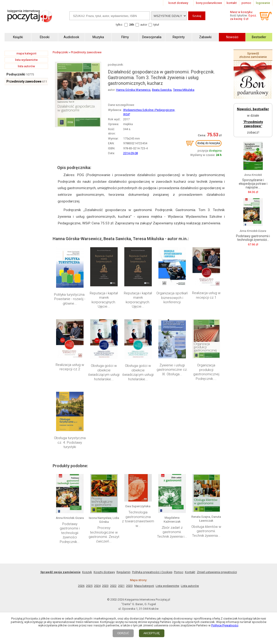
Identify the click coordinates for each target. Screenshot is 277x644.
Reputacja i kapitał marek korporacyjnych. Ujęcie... (104, 300)
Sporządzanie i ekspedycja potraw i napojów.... (253, 184)
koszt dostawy (178, 3)
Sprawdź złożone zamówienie (253, 55)
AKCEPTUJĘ (152, 633)
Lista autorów (190, 586)
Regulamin (124, 572)
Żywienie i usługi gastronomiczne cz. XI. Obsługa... (172, 370)
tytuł (156, 25)
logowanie (263, 3)
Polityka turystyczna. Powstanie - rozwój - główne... (70, 299)
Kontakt (190, 572)
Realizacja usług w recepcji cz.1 (206, 295)
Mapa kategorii (144, 586)
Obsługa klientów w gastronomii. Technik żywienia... (206, 531)
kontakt (232, 3)
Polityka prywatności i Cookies (152, 572)
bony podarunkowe (209, 3)
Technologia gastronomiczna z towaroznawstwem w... (138, 519)
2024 (97, 586)
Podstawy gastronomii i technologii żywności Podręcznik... (70, 533)
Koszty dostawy (104, 572)
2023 (105, 586)
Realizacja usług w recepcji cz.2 (70, 367)
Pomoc (179, 572)
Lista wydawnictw (167, 586)
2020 (129, 586)
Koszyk (87, 572)
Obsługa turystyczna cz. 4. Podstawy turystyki (70, 442)
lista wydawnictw (26, 60)
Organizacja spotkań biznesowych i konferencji (172, 298)
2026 (81, 586)
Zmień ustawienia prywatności (217, 572)
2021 (121, 586)
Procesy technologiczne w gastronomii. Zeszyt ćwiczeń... (104, 535)
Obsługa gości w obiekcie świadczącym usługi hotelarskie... (104, 372)
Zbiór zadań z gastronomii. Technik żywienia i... (172, 532)
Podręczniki (16, 74)
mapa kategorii (26, 53)
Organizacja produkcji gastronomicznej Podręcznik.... (206, 372)
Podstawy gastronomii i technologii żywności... (253, 238)
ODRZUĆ (123, 633)
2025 (89, 586)
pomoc (246, 3)
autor (144, 25)
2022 (113, 586)
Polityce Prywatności (225, 625)
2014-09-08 (130, 153)
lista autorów (26, 66)
